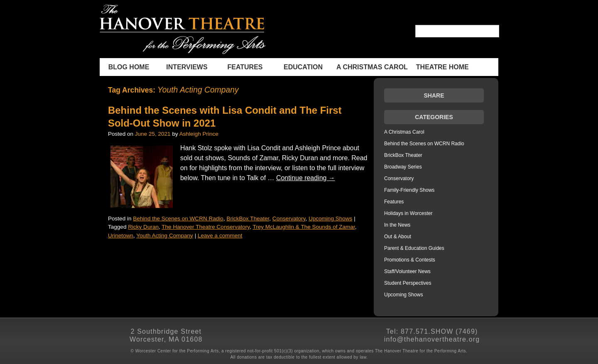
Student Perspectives (408, 283)
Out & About (398, 237)
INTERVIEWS (187, 67)
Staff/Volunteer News (407, 271)
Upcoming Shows (330, 219)
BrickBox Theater (248, 219)
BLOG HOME (129, 67)
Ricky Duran (143, 227)
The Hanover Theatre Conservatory (206, 227)
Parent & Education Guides (414, 248)
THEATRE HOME (442, 67)
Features (245, 67)
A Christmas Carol (372, 67)
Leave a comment (220, 236)
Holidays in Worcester (408, 213)
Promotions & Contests (410, 260)
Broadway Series (403, 167)
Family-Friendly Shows (409, 190)
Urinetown (121, 236)
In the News (397, 225)
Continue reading (306, 178)
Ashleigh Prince (199, 134)
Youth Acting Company (165, 236)
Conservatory (289, 219)
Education (303, 67)
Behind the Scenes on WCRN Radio (178, 219)
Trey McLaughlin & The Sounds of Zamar (304, 227)
